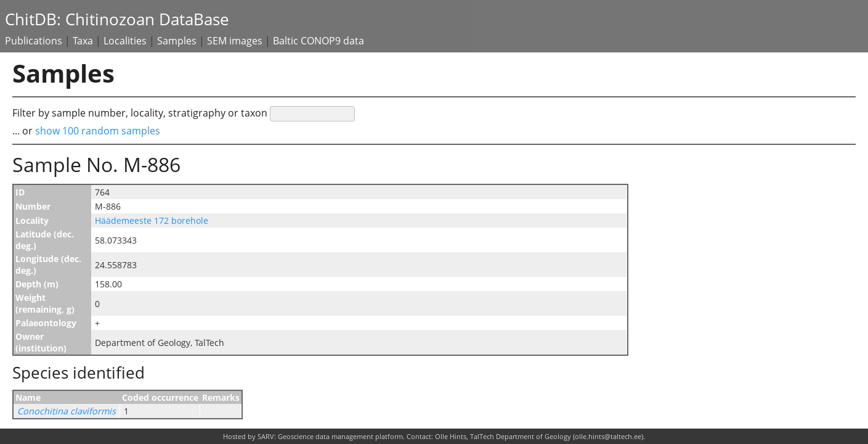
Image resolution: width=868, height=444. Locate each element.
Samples (177, 41)
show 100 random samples (98, 131)
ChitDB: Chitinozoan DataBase (117, 19)
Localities (125, 41)
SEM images (235, 41)
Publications (34, 41)
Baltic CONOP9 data (318, 41)
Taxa (83, 41)
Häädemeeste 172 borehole (152, 220)
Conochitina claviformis (67, 411)
